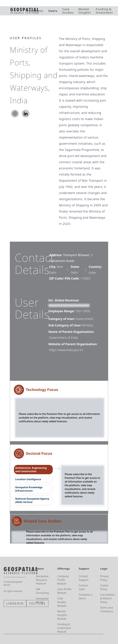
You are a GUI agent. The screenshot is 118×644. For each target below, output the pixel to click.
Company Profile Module (63, 580)
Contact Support (84, 578)
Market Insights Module (62, 615)
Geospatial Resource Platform (42, 580)
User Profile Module (64, 591)
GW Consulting (42, 591)
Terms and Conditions (107, 609)
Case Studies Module (62, 602)
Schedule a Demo (85, 596)
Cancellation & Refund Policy (108, 598)
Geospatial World (42, 600)
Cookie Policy (104, 587)
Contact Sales (83, 587)
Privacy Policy (104, 578)
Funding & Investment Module (64, 628)
